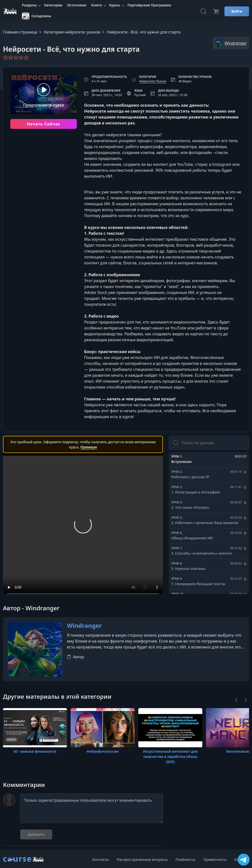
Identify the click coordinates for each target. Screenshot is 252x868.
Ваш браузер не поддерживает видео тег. (83, 527)
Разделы (29, 5)
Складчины (37, 16)
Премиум (89, 447)
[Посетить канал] (244, 860)
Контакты (101, 859)
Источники (77, 5)
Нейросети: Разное (153, 81)
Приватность (215, 859)
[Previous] (236, 700)
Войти (237, 11)
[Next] (246, 700)
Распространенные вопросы (142, 859)
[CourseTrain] (10, 11)
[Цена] (216, 11)
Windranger (84, 626)
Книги (97, 5)
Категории (53, 5)
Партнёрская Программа (149, 5)
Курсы (115, 5)
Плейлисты (185, 859)
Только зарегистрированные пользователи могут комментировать (92, 808)
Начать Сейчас (44, 124)
